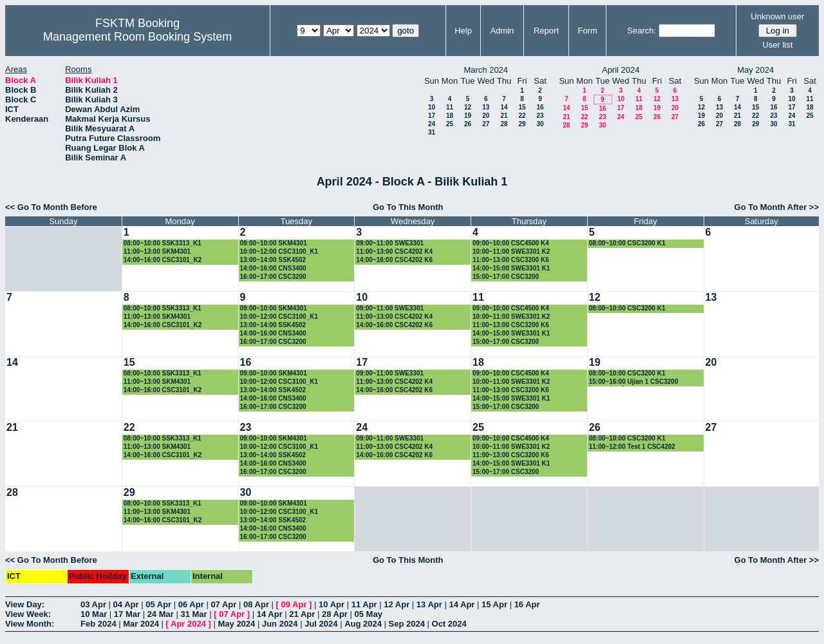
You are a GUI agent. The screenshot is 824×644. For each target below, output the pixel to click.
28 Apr (335, 614)
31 (432, 132)
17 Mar (127, 614)
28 (504, 124)
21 (504, 116)
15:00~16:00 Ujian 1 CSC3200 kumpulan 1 (634, 382)
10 (432, 107)
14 (504, 107)
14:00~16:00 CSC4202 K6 (394, 260)
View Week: (28, 614)
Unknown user (777, 16)
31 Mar (193, 614)
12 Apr (397, 604)
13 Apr (429, 604)
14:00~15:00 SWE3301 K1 (511, 268)
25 (450, 124)
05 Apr (158, 604)
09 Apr (294, 604)
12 (468, 107)
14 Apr (462, 604)
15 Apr (494, 604)
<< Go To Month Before (51, 207)
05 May (369, 614)
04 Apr (126, 604)
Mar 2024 (141, 624)
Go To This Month (408, 207)
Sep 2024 (407, 624)
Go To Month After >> (777, 207)
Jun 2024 (280, 624)
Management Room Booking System (137, 37)
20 (486, 116)
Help (463, 31)
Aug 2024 (363, 624)
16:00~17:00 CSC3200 (273, 277)
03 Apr (93, 604)
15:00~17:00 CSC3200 (506, 277)
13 (486, 107)
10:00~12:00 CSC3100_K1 (279, 251)
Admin (502, 31)
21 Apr (302, 614)
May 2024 (236, 624)
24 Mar (161, 614)
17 (432, 116)
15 (522, 107)
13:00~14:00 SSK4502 (273, 260)
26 (468, 124)
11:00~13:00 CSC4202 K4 (394, 251)
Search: (641, 31)
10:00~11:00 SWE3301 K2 (511, 251)
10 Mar (94, 614)
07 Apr (223, 604)
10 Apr (332, 604)
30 (540, 124)
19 (468, 116)
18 (450, 116)
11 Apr (364, 604)
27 (486, 124)
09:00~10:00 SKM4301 (274, 243)
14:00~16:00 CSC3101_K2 (163, 260)
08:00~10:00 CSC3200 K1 (627, 243)
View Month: (30, 624)
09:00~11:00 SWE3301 (390, 243)
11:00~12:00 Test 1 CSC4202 (632, 447)
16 (540, 107)
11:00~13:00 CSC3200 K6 (511, 260)
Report (546, 31)
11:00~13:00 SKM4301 (157, 251)
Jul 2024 (321, 624)
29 (522, 124)
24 (432, 124)
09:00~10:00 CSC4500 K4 (511, 243)
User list (777, 45)
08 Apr (256, 604)
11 (450, 107)
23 (540, 116)
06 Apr (191, 604)
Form (588, 31)
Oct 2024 (449, 624)
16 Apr (527, 604)
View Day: (25, 604)
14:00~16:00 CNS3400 (273, 268)
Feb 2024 (98, 624)
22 (522, 116)
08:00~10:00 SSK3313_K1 (163, 243)
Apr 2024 (188, 624)
